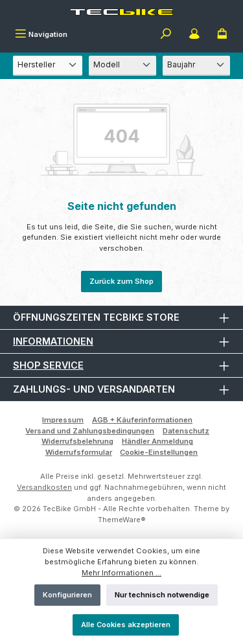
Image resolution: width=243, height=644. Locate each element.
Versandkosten (44, 487)
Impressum (63, 420)
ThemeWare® (122, 520)
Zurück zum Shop (121, 281)
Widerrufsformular (79, 452)
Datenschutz (186, 431)
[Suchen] (166, 35)
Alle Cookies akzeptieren (126, 625)
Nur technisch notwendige (162, 595)
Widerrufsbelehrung (77, 441)
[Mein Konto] (194, 35)
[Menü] (41, 35)
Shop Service (48, 365)
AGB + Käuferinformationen (142, 420)
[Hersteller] (48, 66)
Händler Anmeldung (157, 441)
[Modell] (122, 66)
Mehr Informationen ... (121, 573)
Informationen (53, 341)
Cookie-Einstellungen (159, 452)
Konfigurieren (67, 595)
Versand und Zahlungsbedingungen (90, 431)
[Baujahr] (196, 66)
